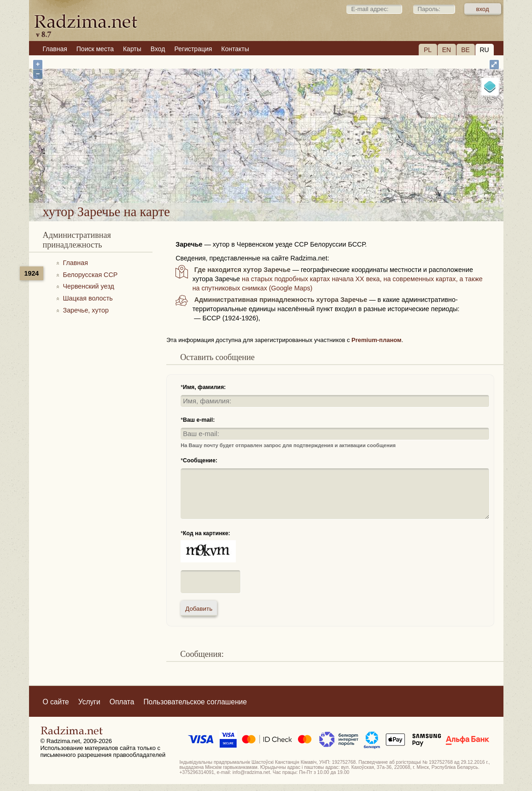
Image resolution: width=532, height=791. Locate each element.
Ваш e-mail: (199, 420)
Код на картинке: (207, 533)
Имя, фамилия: (204, 387)
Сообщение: (200, 460)
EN (447, 50)
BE (465, 50)
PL (428, 50)
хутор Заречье (297, 179)
